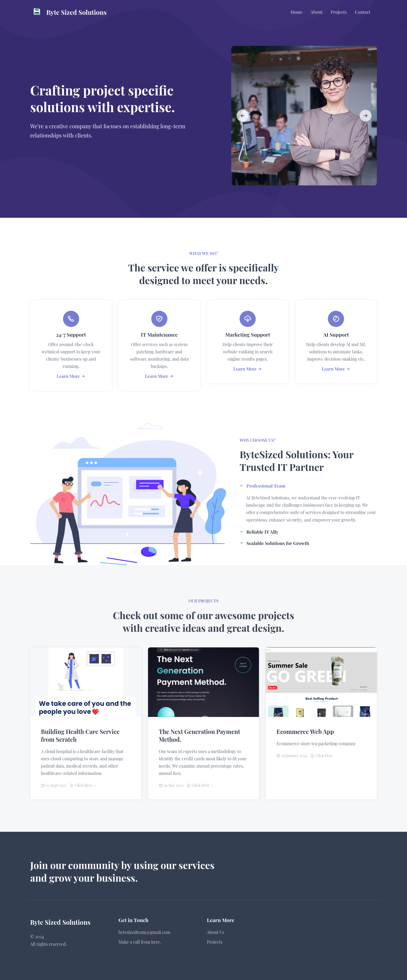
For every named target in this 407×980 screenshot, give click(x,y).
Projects (339, 12)
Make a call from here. (140, 942)
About (317, 12)
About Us (216, 932)
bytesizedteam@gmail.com (144, 932)
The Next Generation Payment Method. (199, 735)
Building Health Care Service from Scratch (80, 735)
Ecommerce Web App (305, 732)
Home (297, 12)
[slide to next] (366, 116)
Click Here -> (85, 785)
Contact (363, 12)
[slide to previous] (243, 116)
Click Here (324, 756)
